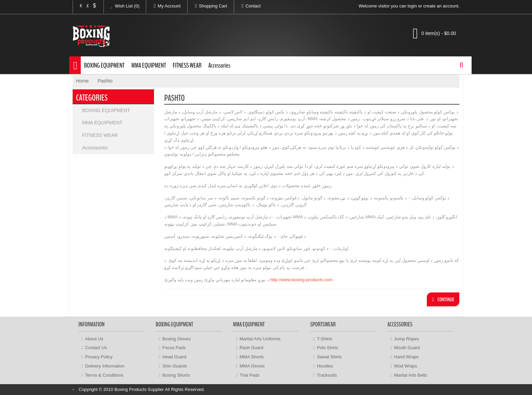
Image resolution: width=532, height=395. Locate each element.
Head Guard (175, 357)
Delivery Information (105, 366)
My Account (163, 6)
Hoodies (325, 366)
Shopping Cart (207, 6)
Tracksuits (327, 375)
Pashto (105, 81)
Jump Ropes (407, 339)
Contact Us (96, 348)
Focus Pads (174, 348)
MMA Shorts (252, 357)
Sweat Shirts (329, 357)
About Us (94, 339)
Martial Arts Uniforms (260, 339)
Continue (443, 300)
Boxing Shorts (176, 375)
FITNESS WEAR (187, 65)
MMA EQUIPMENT (149, 65)
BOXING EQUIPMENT (104, 65)
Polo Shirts (328, 348)
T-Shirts (325, 339)
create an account (441, 6)
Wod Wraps (406, 366)
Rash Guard (251, 348)
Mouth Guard (407, 348)
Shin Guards (175, 366)
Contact (247, 6)
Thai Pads (250, 375)
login (412, 6)
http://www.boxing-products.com (301, 280)
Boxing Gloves (177, 339)
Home (82, 81)
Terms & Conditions (104, 375)
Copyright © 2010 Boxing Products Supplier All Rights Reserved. (142, 389)
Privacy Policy (99, 357)
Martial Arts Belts (411, 375)
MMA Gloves (252, 366)
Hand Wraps (406, 357)
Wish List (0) (122, 6)
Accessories (219, 65)
